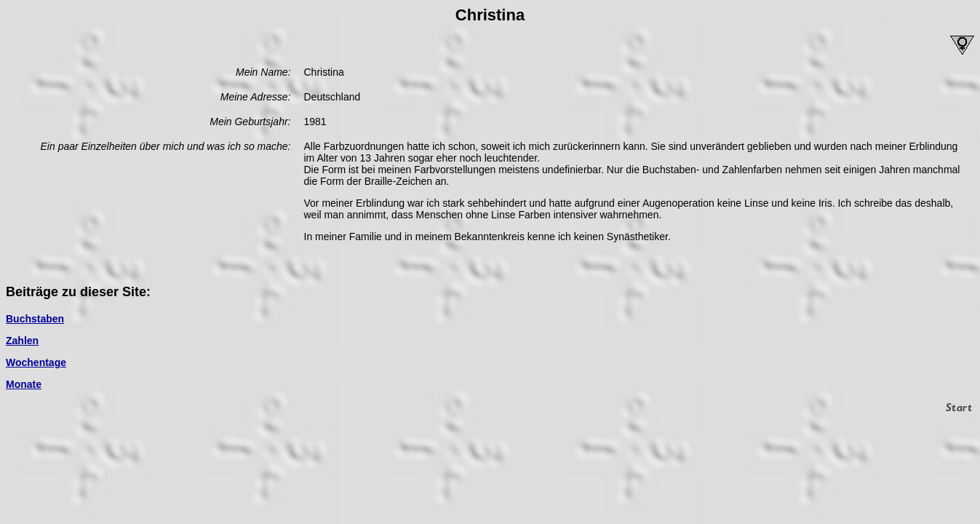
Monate (24, 384)
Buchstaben (35, 319)
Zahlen (22, 341)
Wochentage (36, 362)
